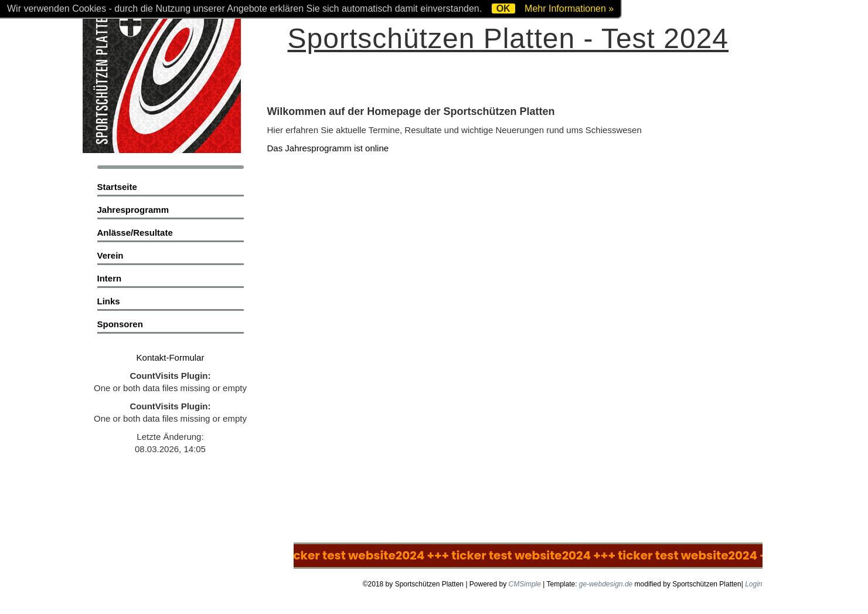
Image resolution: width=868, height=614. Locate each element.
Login (753, 584)
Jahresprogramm (133, 210)
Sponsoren (120, 324)
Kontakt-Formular (171, 357)
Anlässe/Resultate (135, 233)
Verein (110, 255)
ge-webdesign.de (606, 584)
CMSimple (525, 584)
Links (109, 301)
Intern (110, 278)
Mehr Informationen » (569, 9)
